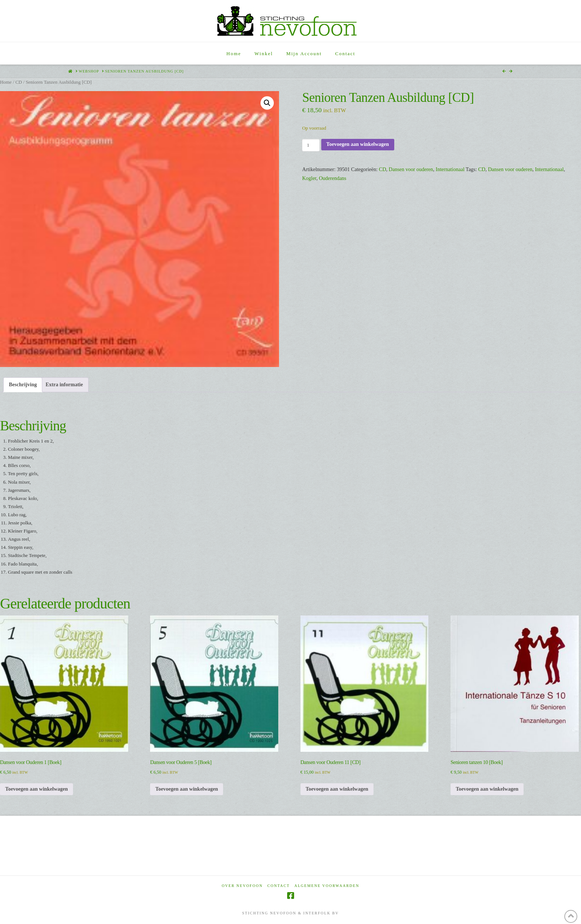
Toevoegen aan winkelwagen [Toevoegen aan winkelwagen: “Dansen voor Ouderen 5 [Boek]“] (187, 789)
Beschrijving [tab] (23, 385)
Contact (279, 886)
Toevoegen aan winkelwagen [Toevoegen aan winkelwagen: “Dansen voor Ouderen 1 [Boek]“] (36, 789)
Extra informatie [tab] (64, 385)
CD (19, 82)
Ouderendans (333, 178)
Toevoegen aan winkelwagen (358, 144)
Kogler (309, 178)
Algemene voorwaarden (327, 886)
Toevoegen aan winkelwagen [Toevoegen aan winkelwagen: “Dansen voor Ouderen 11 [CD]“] (337, 789)
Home (6, 82)
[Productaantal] (311, 145)
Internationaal (450, 169)
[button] (267, 103)
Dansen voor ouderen (411, 169)
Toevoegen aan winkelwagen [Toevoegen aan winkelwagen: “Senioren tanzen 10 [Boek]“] (487, 789)
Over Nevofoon (242, 886)
